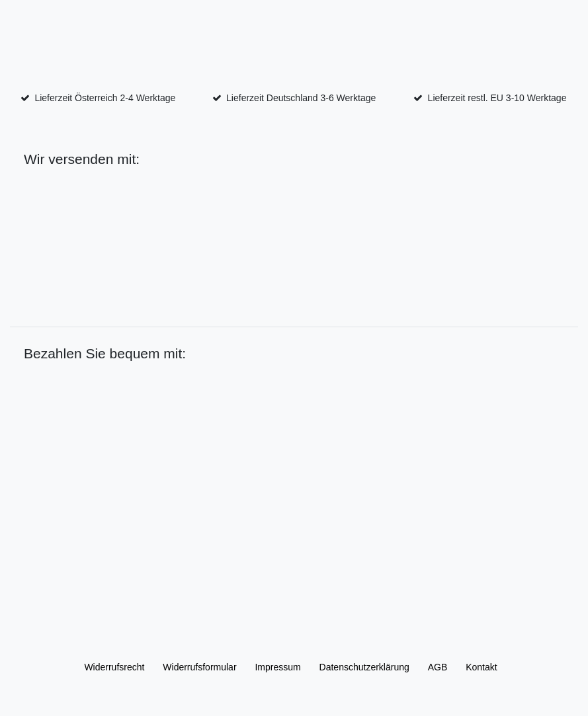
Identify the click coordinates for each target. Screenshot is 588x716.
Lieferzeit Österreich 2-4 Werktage (105, 98)
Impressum (277, 667)
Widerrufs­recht (114, 667)
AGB (438, 667)
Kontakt (481, 667)
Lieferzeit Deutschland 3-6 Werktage (301, 98)
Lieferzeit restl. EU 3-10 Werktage (497, 98)
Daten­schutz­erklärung (364, 667)
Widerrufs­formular (199, 667)
